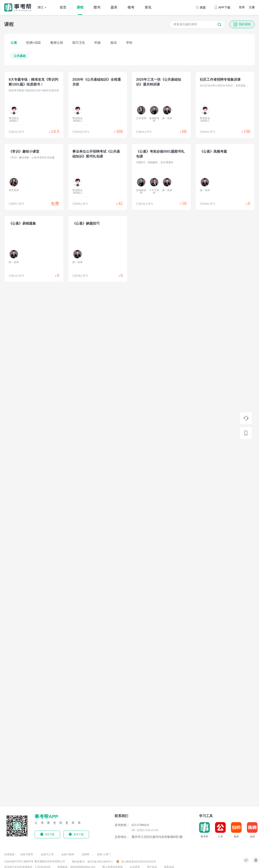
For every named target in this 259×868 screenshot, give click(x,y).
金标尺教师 (68, 854)
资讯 (148, 7)
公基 (14, 43)
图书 (97, 7)
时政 (98, 43)
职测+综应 (34, 43)
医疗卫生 (79, 43)
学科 (129, 43)
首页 (63, 7)
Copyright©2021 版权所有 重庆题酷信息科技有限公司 (35, 861)
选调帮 (86, 854)
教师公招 (57, 43)
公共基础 (20, 56)
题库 (114, 7)
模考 (131, 7)
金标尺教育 (27, 854)
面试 (114, 43)
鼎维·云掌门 (104, 854)
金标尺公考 (47, 854)
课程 (80, 7)
